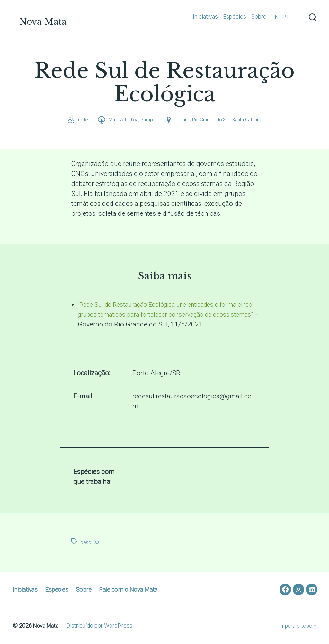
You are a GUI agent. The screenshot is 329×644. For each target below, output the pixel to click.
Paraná (182, 120)
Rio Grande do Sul (212, 120)
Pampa (146, 120)
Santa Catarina (249, 120)
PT (286, 17)
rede (80, 120)
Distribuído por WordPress (101, 626)
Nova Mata (60, 17)
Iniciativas (205, 17)
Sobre (259, 17)
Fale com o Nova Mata (136, 589)
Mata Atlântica (121, 120)
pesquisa (90, 542)
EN (275, 17)
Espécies (235, 17)
